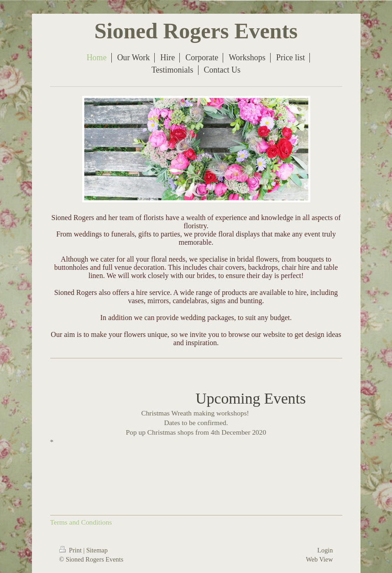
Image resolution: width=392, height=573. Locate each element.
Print (71, 550)
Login (325, 550)
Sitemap (97, 550)
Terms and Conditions (81, 522)
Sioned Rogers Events (196, 31)
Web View (319, 559)
